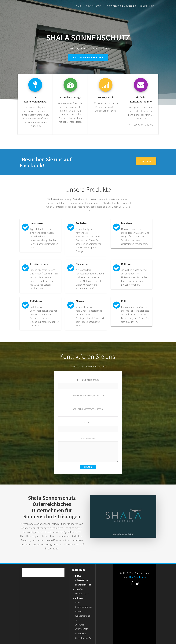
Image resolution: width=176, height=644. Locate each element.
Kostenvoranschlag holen (88, 57)
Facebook (146, 161)
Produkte (93, 6)
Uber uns (147, 6)
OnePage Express (138, 577)
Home (78, 6)
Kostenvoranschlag (121, 6)
